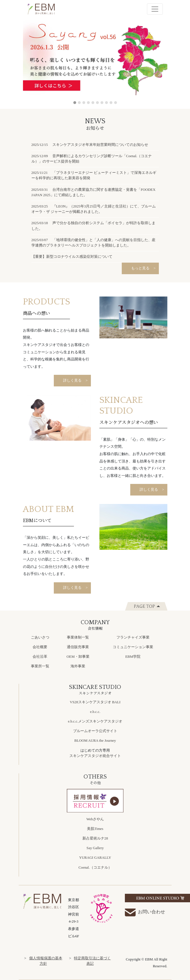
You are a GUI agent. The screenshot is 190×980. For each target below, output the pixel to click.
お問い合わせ (145, 912)
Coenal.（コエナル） (95, 867)
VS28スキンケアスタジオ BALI (95, 702)
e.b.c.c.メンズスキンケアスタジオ (95, 721)
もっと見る (140, 268)
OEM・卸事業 (78, 657)
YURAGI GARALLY (95, 858)
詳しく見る (72, 380)
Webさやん (95, 819)
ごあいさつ (40, 637)
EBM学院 (133, 657)
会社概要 (40, 647)
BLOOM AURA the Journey (95, 741)
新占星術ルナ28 (95, 838)
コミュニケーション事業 (133, 647)
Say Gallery (95, 848)
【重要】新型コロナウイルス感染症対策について (72, 257)
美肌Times (95, 829)
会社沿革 (40, 657)
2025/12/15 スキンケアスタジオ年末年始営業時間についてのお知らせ (90, 145)
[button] (34, 61)
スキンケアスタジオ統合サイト (95, 756)
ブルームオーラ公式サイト (95, 731)
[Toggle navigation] (155, 9)
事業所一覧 (40, 666)
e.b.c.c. (95, 712)
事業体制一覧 (78, 637)
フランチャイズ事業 (133, 637)
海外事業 (78, 666)
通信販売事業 (78, 647)
